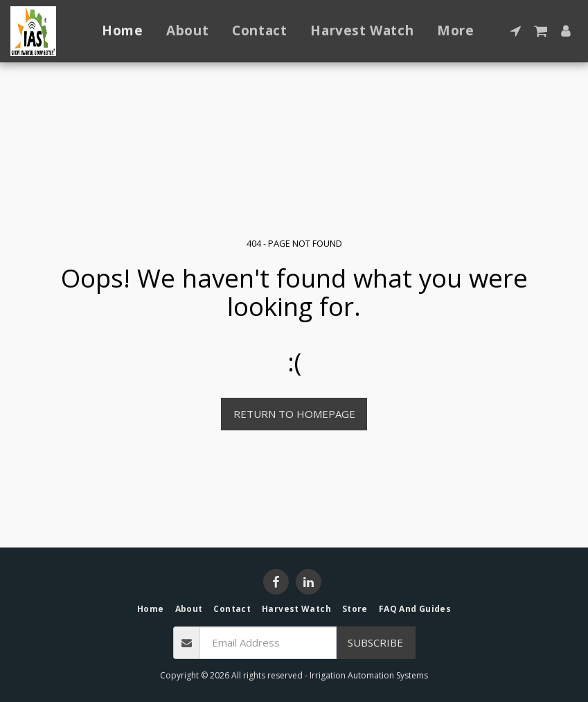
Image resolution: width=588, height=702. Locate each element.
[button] (516, 31)
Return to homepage (294, 414)
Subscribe (375, 642)
